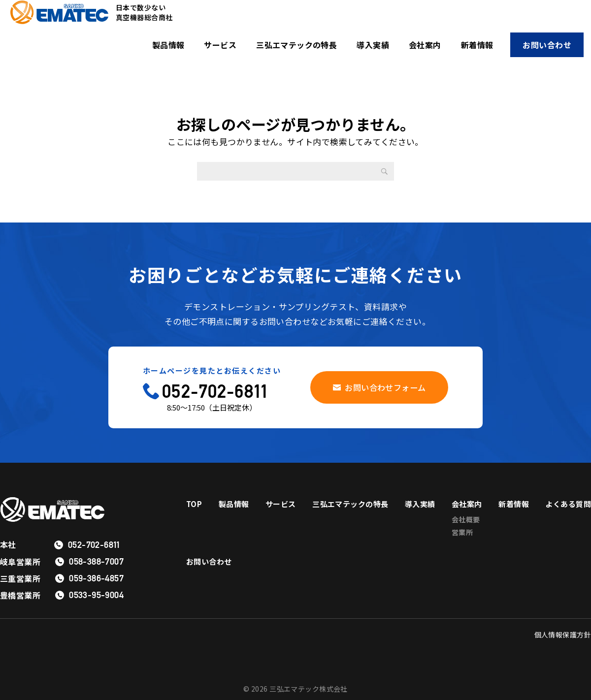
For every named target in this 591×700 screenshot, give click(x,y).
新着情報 (477, 45)
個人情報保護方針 (563, 635)
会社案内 (425, 45)
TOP (194, 504)
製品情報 (168, 45)
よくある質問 (211, 569)
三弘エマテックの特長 (296, 45)
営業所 (512, 535)
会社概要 (516, 520)
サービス (220, 45)
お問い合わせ (547, 45)
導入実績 (373, 45)
